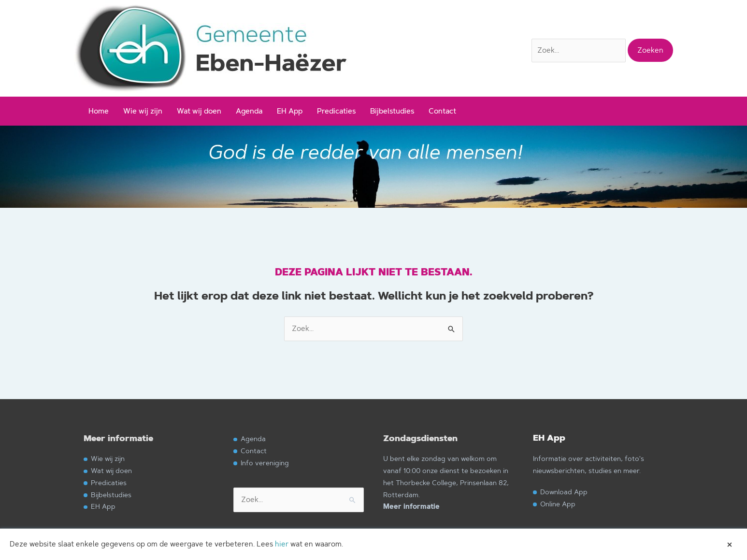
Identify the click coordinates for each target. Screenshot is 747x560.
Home (99, 111)
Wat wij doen (199, 111)
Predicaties (336, 111)
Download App (564, 492)
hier (282, 544)
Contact (442, 111)
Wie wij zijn (143, 111)
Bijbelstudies (392, 111)
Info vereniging (265, 463)
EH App (290, 111)
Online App (558, 504)
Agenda (249, 111)
